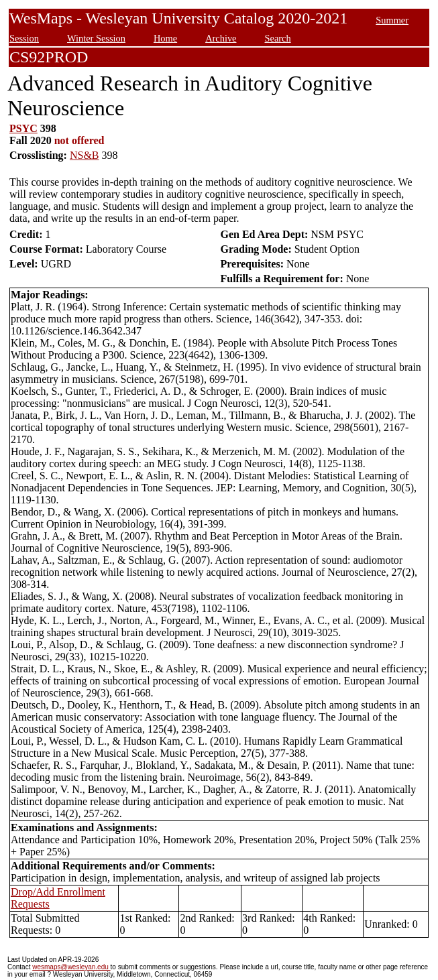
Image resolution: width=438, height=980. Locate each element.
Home (165, 38)
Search (277, 38)
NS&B (85, 155)
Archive (221, 38)
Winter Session (96, 38)
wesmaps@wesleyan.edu (71, 967)
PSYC (23, 128)
